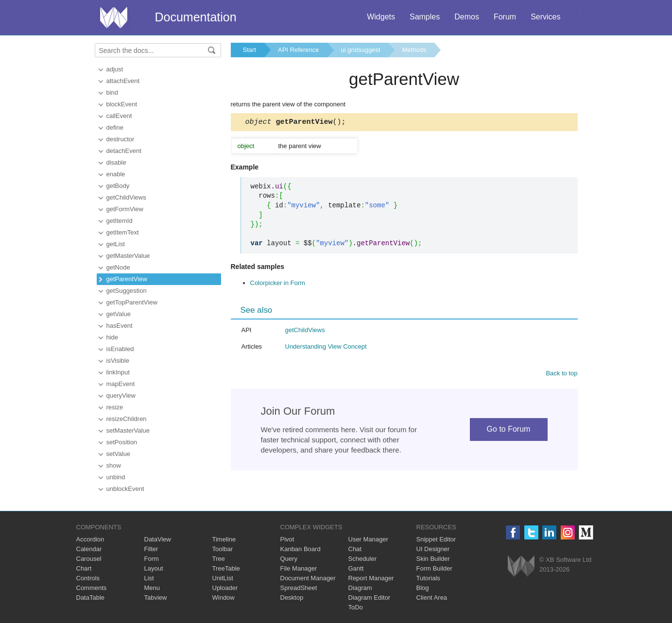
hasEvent (120, 326)
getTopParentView (132, 302)
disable (116, 162)
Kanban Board (301, 549)
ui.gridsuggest (361, 50)
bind (112, 93)
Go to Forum (509, 430)
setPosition (122, 442)
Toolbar (223, 549)
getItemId (120, 221)
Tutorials (428, 578)
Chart (84, 568)
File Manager (299, 568)
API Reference (299, 50)
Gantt (356, 568)
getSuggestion (127, 291)
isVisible (118, 361)
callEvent (119, 116)
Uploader (225, 588)
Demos (467, 17)
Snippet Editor (436, 539)
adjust (115, 69)
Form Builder (434, 568)
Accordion (90, 539)
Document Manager (308, 578)
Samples (425, 17)
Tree (219, 559)
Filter (151, 549)
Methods (414, 50)
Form (152, 559)
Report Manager (371, 578)
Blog (423, 588)
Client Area (432, 598)
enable (116, 174)
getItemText (123, 232)
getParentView (127, 279)
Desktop (292, 598)
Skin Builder (433, 559)
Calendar (89, 549)
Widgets (381, 17)
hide (112, 337)
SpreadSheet (299, 588)
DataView (158, 539)
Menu (152, 588)
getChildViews (126, 197)
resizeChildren (127, 419)
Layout (154, 568)
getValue (119, 314)
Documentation (196, 17)
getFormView (125, 209)
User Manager (368, 539)
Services (545, 17)
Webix (521, 566)
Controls (88, 578)
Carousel (89, 559)
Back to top (561, 375)
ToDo (356, 607)
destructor (121, 139)
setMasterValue (128, 430)
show (114, 465)
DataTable (91, 598)
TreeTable (226, 568)
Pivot (287, 539)
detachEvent (124, 151)
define (115, 127)
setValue (119, 454)
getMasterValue (128, 256)
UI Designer (433, 549)
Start (250, 50)
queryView (121, 396)
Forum (505, 17)
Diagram (360, 588)
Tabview (156, 598)
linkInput (118, 372)
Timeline (224, 539)
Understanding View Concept (326, 348)
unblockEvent (125, 489)
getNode (118, 267)
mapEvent (121, 384)
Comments (92, 588)
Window (224, 598)
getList (116, 244)
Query (289, 559)
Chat (355, 549)
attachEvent (123, 81)
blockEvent (122, 104)
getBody (118, 186)
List (149, 578)
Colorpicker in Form (278, 284)
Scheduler (363, 559)
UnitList (223, 578)
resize (115, 407)
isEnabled (120, 349)
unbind (116, 477)
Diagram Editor (370, 598)
